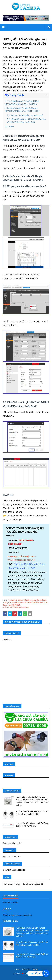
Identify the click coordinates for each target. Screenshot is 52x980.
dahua (20, 600)
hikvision (27, 600)
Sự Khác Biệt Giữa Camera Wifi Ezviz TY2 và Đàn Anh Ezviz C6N (32, 813)
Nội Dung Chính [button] (14, 95)
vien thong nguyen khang (19, 607)
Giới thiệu (26, 969)
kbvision (6, 607)
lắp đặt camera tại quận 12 (33, 884)
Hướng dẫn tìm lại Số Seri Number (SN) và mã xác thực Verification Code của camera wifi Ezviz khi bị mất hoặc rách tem (32, 801)
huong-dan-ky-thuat (39, 600)
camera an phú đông (12, 884)
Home (17, 969)
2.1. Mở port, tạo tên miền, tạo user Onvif (25, 115)
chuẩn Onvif (13, 600)
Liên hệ (35, 969)
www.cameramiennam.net (21, 560)
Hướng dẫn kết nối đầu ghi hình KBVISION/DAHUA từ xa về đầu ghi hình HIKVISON (25, 604)
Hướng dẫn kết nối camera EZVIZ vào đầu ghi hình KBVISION (32, 825)
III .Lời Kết (9, 126)
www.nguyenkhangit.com (21, 556)
